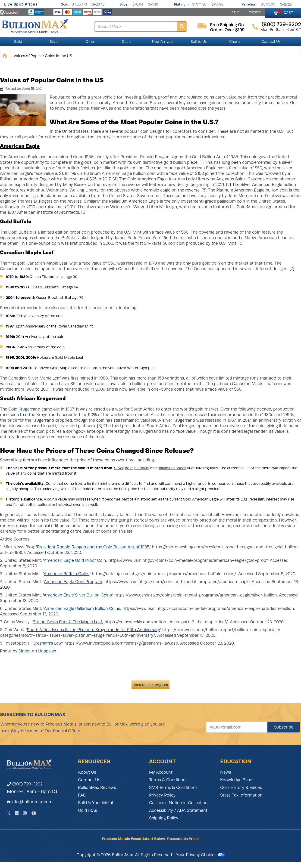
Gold (64, 4)
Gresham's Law (47, 643)
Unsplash (47, 651)
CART (285, 12)
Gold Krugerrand (24, 409)
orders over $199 (227, 30)
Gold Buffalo (16, 221)
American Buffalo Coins (67, 574)
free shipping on (227, 25)
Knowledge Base (236, 780)
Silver (124, 4)
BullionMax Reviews (97, 788)
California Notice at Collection (178, 803)
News (226, 772)
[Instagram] (25, 813)
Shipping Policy (164, 818)
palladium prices (172, 468)
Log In (235, 12)
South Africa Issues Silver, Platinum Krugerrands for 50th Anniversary (93, 630)
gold (129, 468)
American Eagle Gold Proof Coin (75, 560)
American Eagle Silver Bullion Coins (78, 595)
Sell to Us (199, 42)
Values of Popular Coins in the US (43, 56)
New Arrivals (163, 42)
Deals (127, 42)
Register (254, 12)
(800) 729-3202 (25, 784)
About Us (87, 772)
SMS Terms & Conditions (173, 788)
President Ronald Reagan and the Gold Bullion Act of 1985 (93, 547)
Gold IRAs (88, 810)
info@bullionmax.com (32, 802)
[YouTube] (34, 813)
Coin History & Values (241, 788)
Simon (25, 651)
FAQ (82, 795)
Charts (235, 42)
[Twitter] (9, 813)
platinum (142, 468)
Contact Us (271, 42)
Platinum (181, 4)
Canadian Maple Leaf (27, 252)
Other (90, 42)
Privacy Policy (162, 795)
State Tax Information (241, 795)
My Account (161, 772)
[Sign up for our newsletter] (237, 727)
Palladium (249, 4)
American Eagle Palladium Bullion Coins (82, 609)
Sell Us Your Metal (96, 803)
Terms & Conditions (168, 780)
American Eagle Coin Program (73, 582)
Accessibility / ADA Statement (178, 810)
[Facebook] (17, 813)
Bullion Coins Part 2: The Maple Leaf (67, 622)
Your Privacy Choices (200, 855)
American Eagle (20, 146)
